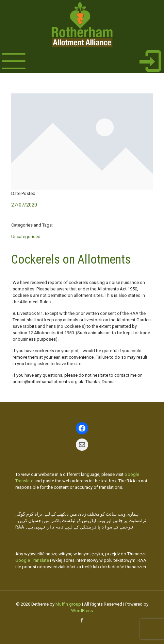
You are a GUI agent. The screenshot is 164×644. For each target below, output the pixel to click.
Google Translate (32, 560)
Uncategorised (26, 237)
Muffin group (68, 604)
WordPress (82, 611)
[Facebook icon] (82, 620)
